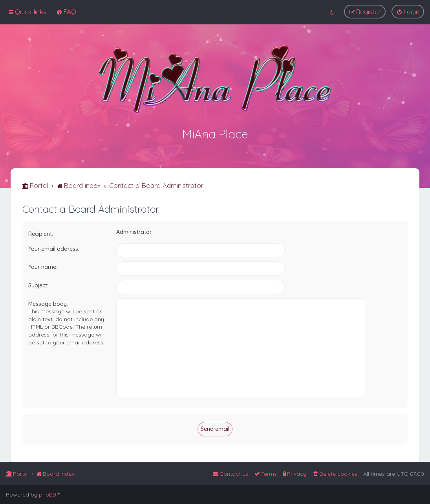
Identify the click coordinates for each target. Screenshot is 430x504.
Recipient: (41, 233)
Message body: (48, 303)
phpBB (48, 495)
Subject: (38, 284)
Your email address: (54, 248)
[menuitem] (66, 12)
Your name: (43, 266)
